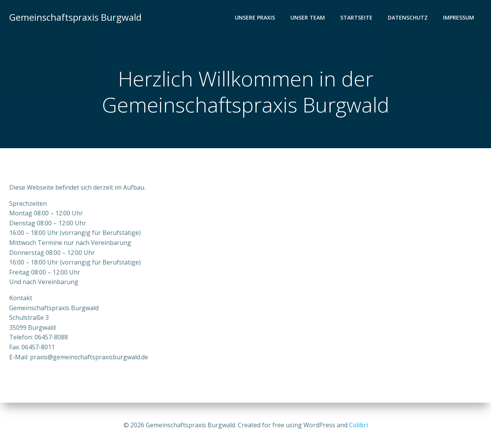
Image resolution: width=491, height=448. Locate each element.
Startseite (356, 17)
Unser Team (308, 17)
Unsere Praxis (255, 17)
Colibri (358, 425)
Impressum (459, 17)
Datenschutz (408, 17)
